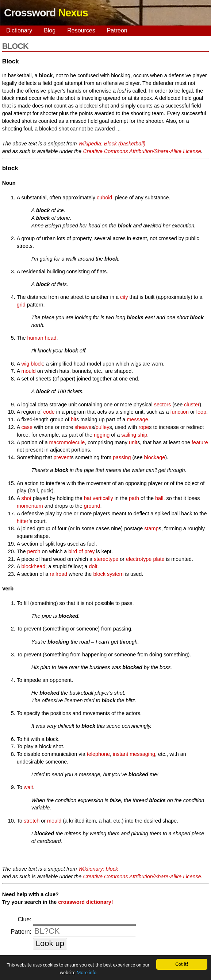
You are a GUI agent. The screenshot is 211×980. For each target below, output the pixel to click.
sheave (83, 427)
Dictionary (19, 30)
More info (87, 973)
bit (74, 419)
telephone (98, 754)
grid (21, 305)
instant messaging (134, 754)
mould (29, 371)
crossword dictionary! (85, 902)
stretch (32, 821)
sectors (162, 405)
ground (92, 506)
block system (108, 574)
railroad (58, 574)
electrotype (139, 559)
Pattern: (21, 932)
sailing (129, 435)
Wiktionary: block (98, 869)
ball (159, 498)
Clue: (24, 919)
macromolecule (67, 442)
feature (200, 442)
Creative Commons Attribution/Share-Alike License (142, 151)
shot (26, 498)
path (134, 498)
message (137, 419)
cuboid (104, 198)
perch (34, 551)
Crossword (46, 13)
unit (133, 442)
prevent (62, 457)
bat (88, 498)
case (27, 427)
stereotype (106, 559)
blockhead (34, 566)
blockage (155, 457)
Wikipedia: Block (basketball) (112, 144)
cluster (192, 405)
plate (159, 559)
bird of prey (81, 551)
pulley (103, 427)
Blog (50, 30)
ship (142, 435)
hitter (23, 521)
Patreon (117, 30)
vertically (103, 498)
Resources (81, 30)
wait (28, 787)
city (124, 297)
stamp (151, 528)
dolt (93, 566)
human (35, 338)
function (180, 412)
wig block (32, 364)
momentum (30, 506)
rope (144, 427)
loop (201, 412)
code (49, 412)
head (51, 338)
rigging (102, 435)
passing (122, 457)
